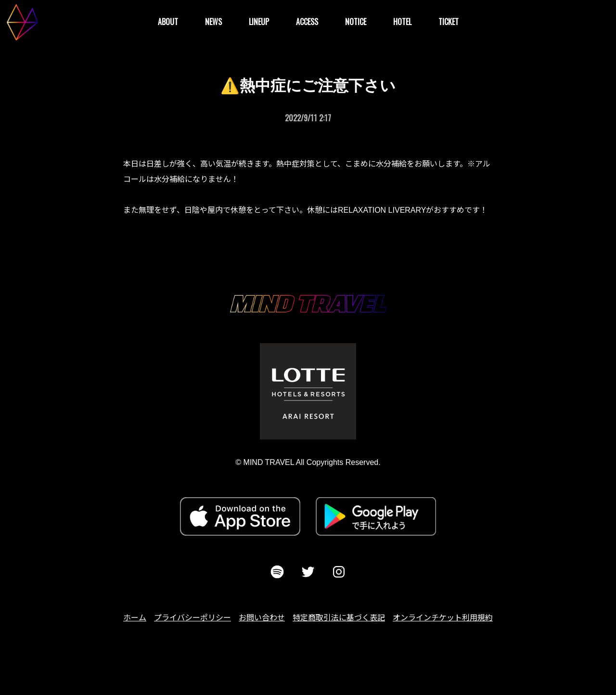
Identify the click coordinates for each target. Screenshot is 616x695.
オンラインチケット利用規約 (443, 618)
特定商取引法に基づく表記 (339, 618)
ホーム (135, 618)
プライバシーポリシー (192, 618)
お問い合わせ (262, 618)
